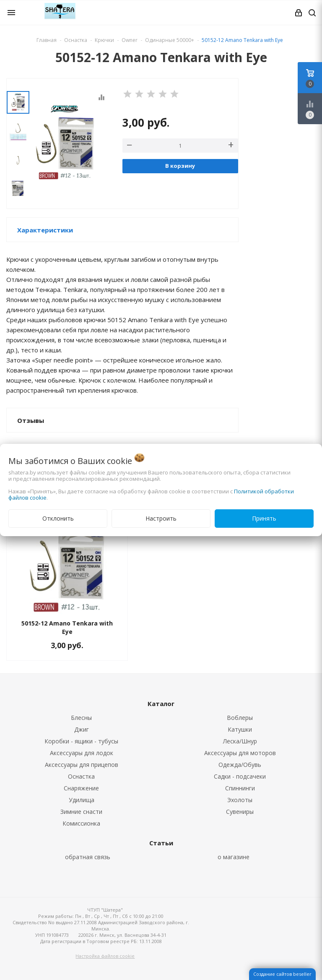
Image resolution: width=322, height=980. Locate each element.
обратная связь (88, 857)
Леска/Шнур (240, 741)
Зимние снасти (81, 812)
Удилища (82, 800)
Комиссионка (81, 823)
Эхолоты (240, 800)
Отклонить (58, 518)
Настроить (161, 518)
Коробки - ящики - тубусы (81, 741)
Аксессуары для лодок (82, 753)
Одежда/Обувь (240, 765)
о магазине (234, 857)
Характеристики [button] (45, 230)
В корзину (180, 166)
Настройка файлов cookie (105, 956)
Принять (264, 518)
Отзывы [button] (31, 420)
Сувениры (240, 812)
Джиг (82, 729)
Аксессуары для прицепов (82, 765)
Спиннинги (240, 788)
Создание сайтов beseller (282, 974)
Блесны (81, 718)
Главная (47, 40)
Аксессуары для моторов (240, 753)
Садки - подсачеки (240, 776)
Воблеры (240, 718)
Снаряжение (81, 788)
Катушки (240, 729)
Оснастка (81, 776)
